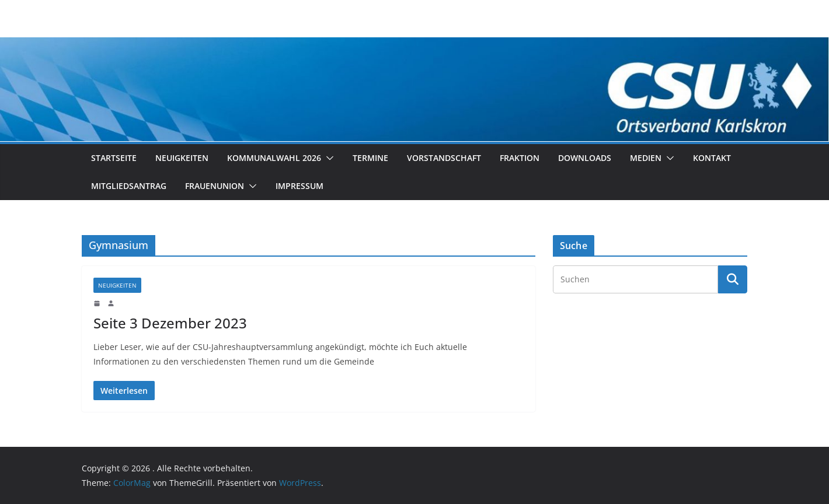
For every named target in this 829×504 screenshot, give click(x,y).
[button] (328, 158)
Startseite (114, 158)
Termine (370, 158)
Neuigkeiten (182, 158)
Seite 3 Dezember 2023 (170, 323)
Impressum (299, 186)
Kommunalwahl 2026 (274, 158)
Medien (646, 158)
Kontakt (712, 158)
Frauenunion (215, 186)
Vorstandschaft (444, 158)
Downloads (585, 158)
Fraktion (520, 158)
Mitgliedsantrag (129, 186)
